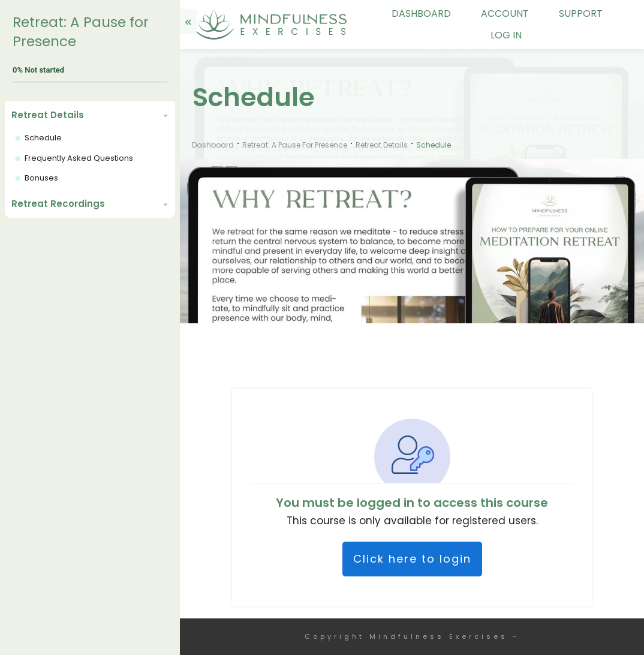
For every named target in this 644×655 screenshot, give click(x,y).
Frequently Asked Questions (79, 158)
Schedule (43, 138)
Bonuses (41, 178)
